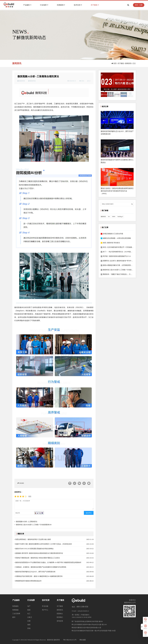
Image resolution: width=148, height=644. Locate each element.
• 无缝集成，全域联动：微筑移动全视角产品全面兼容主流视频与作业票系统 (40, 567)
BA (109, 217)
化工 (29, 614)
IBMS (114, 217)
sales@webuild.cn (83, 611)
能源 (29, 610)
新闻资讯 (128, 63)
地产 (29, 606)
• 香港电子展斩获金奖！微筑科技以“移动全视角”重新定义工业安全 (37, 558)
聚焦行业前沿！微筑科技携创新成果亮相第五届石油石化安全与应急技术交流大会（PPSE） (117, 191)
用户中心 (45, 610)
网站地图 (83, 640)
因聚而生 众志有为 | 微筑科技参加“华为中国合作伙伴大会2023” (124, 261)
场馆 (29, 625)
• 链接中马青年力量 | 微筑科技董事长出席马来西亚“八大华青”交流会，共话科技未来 (43, 544)
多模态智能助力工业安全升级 (113, 234)
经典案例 (62, 5)
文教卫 (30, 617)
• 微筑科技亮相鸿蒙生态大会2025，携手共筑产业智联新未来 (35, 572)
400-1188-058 (82, 607)
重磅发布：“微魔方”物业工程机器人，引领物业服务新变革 (123, 274)
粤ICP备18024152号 (70, 640)
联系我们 (60, 617)
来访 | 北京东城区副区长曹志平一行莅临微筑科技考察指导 (123, 247)
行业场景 (45, 5)
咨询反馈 (60, 621)
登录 (136, 5)
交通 (29, 621)
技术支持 (79, 5)
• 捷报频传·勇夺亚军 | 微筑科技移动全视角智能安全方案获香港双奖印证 (39, 553)
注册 (140, 5)
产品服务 (28, 5)
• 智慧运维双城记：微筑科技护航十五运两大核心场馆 (33, 539)
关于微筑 (95, 5)
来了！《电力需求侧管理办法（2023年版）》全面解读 (121, 252)
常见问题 (45, 606)
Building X (120, 217)
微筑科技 (33, 81)
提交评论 (89, 513)
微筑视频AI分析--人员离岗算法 (27, 522)
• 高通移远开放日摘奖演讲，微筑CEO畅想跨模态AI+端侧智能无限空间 (38, 576)
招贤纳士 (60, 614)
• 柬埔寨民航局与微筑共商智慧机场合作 (28, 581)
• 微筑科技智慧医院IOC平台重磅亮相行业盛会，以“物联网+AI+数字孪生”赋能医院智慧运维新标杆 (48, 562)
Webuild (30, 640)
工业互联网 (16, 614)
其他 (29, 628)
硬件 (14, 617)
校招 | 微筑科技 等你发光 (111, 243)
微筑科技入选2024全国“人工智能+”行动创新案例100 (34, 525)
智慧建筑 (15, 606)
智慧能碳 (15, 610)
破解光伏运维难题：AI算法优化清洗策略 (117, 238)
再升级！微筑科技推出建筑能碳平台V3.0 (117, 256)
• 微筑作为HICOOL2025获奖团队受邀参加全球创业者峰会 (34, 549)
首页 (115, 63)
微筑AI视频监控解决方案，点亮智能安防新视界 (119, 265)
